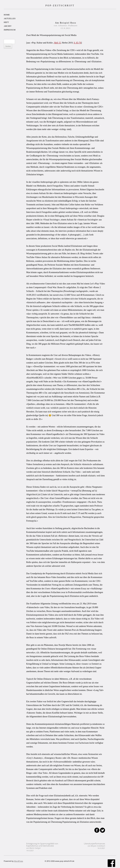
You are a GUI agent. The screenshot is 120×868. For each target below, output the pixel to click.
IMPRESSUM (10, 30)
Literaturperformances (94, 846)
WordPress (19, 861)
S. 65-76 (77, 43)
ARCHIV (8, 26)
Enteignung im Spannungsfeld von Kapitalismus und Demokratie (42, 847)
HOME (7, 15)
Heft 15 (57, 43)
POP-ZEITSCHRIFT (60, 5)
